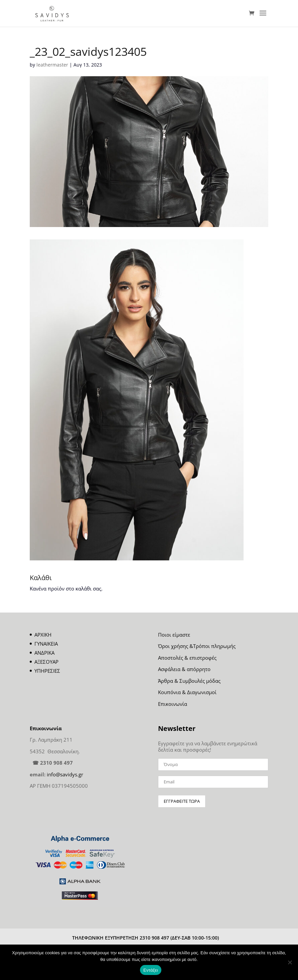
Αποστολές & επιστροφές (187, 658)
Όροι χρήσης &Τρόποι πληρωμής (197, 646)
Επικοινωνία (173, 704)
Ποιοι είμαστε (174, 635)
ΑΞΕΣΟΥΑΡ (46, 662)
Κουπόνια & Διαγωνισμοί (187, 692)
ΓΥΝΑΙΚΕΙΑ (46, 644)
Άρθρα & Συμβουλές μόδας (189, 681)
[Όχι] (290, 962)
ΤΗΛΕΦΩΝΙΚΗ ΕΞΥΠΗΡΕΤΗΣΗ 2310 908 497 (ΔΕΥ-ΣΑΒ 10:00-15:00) (145, 938)
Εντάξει (151, 970)
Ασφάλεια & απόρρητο (184, 669)
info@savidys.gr (65, 774)
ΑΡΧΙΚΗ (43, 635)
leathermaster (52, 65)
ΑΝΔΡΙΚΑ (44, 653)
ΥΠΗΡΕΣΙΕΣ (47, 671)
